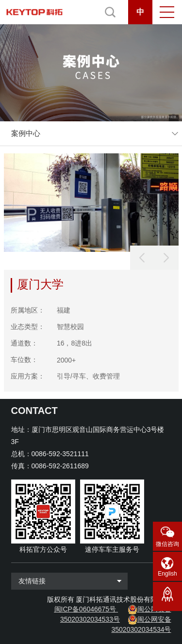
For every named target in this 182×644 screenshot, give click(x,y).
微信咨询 (167, 544)
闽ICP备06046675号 (85, 609)
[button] (166, 258)
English (167, 574)
